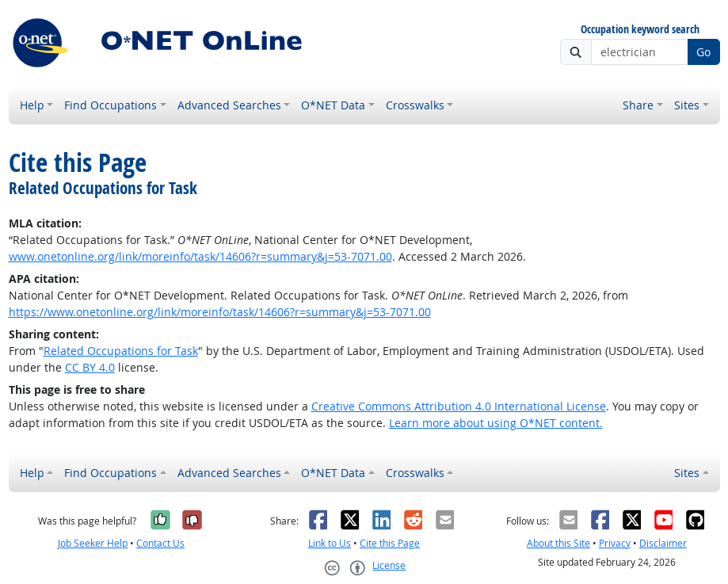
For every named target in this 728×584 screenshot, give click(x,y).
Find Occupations (111, 105)
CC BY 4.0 (90, 367)
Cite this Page (390, 543)
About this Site (558, 543)
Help (32, 105)
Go (703, 52)
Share (638, 105)
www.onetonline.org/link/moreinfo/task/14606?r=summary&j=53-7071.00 (200, 256)
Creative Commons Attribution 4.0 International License (459, 406)
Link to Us (330, 543)
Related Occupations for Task (121, 351)
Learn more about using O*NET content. (496, 423)
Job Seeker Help (93, 543)
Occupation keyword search (640, 30)
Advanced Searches (229, 105)
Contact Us (160, 543)
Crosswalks (415, 105)
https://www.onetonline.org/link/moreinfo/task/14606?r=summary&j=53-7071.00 (220, 312)
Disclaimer (663, 543)
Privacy (615, 543)
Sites (687, 105)
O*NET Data (333, 105)
